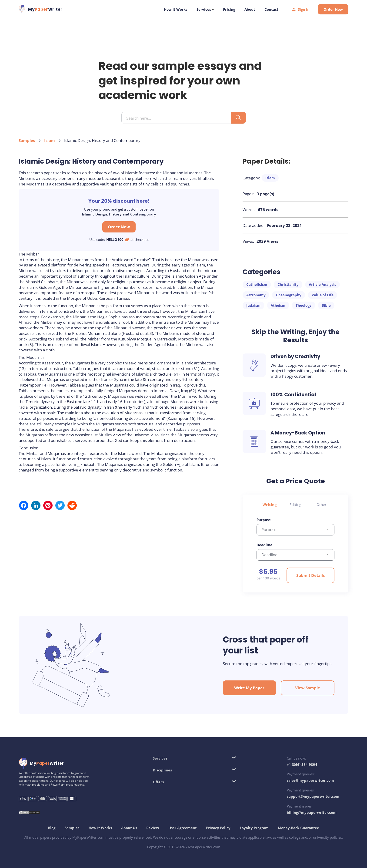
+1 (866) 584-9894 (302, 764)
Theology (304, 305)
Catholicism (257, 284)
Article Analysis (322, 284)
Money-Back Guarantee (299, 828)
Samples (27, 140)
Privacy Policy (218, 828)
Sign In (300, 9)
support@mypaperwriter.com (313, 796)
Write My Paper (249, 688)
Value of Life (323, 295)
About (250, 9)
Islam (50, 140)
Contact (271, 9)
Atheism (278, 305)
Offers (158, 782)
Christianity (288, 284)
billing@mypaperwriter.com (312, 812)
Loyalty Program (254, 828)
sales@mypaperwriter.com (310, 780)
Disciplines (162, 770)
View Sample (308, 688)
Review (153, 828)
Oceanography (289, 295)
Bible (326, 305)
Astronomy (256, 295)
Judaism (253, 305)
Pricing (229, 9)
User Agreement (183, 828)
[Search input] (178, 118)
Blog (52, 828)
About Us (129, 828)
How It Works (176, 9)
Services (205, 9)
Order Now (333, 9)
